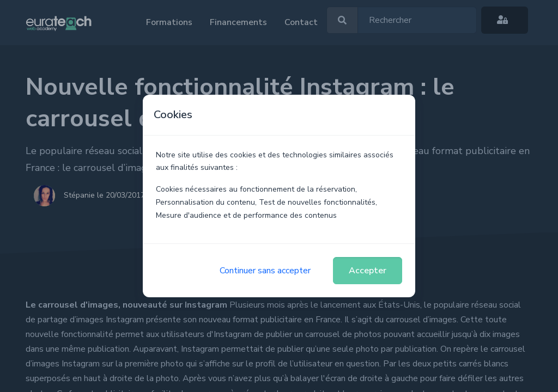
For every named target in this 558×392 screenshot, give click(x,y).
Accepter (368, 271)
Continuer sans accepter (265, 271)
